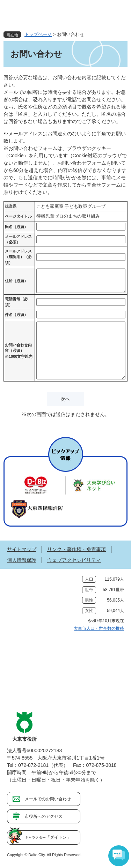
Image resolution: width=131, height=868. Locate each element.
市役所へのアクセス (44, 816)
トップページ (38, 34)
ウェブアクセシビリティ (74, 560)
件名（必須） (16, 315)
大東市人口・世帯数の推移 (99, 628)
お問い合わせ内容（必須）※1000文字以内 (19, 351)
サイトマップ (22, 549)
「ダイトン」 (48, 837)
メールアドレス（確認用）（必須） (18, 257)
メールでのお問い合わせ (48, 799)
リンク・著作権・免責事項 (77, 549)
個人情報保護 (22, 560)
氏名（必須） (16, 227)
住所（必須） (16, 281)
